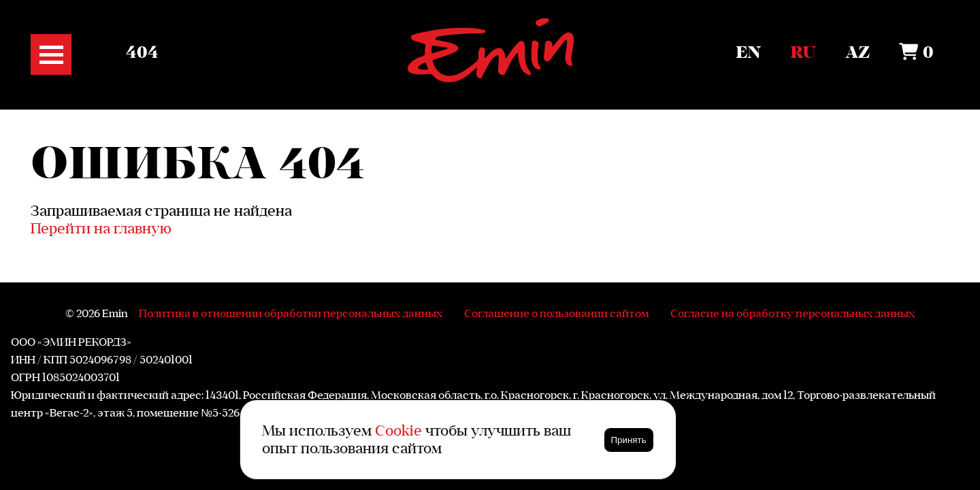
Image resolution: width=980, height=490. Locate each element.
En (748, 53)
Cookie (398, 430)
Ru (803, 53)
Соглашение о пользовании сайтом (556, 313)
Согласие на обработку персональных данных (793, 313)
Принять (629, 440)
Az (857, 53)
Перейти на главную (101, 228)
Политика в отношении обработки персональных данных (291, 313)
